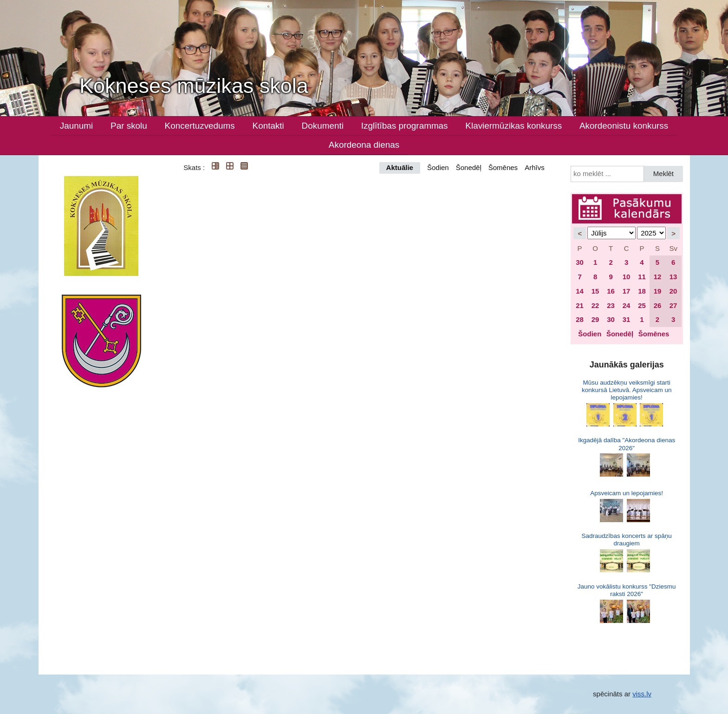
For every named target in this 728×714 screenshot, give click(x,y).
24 (627, 305)
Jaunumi (76, 126)
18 (642, 291)
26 (658, 305)
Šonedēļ (469, 167)
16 (611, 291)
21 (580, 305)
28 (580, 319)
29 (595, 319)
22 (595, 305)
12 (658, 277)
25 (642, 305)
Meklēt (663, 174)
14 (580, 291)
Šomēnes (503, 167)
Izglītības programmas (405, 126)
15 (595, 291)
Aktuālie (400, 167)
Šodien (438, 167)
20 (673, 291)
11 (642, 277)
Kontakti (268, 126)
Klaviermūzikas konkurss (513, 126)
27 (673, 305)
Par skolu (129, 126)
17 (627, 291)
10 (627, 277)
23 (611, 305)
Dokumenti (323, 126)
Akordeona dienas (364, 145)
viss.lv (642, 694)
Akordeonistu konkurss (624, 126)
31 (627, 319)
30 (580, 262)
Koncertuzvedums (200, 126)
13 (673, 277)
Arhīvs (535, 167)
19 (658, 291)
